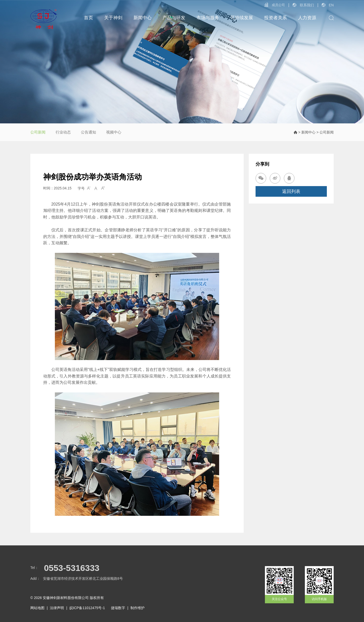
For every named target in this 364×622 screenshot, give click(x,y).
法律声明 (57, 608)
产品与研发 (174, 18)
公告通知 (88, 132)
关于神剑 (113, 18)
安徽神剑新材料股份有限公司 (66, 598)
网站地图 (37, 608)
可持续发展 (242, 18)
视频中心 (114, 132)
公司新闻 (38, 132)
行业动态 (63, 132)
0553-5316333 (72, 568)
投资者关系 (276, 18)
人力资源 (307, 18)
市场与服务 (208, 18)
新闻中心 (143, 18)
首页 (88, 18)
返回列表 (291, 191)
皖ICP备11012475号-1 (87, 608)
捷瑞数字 (118, 608)
